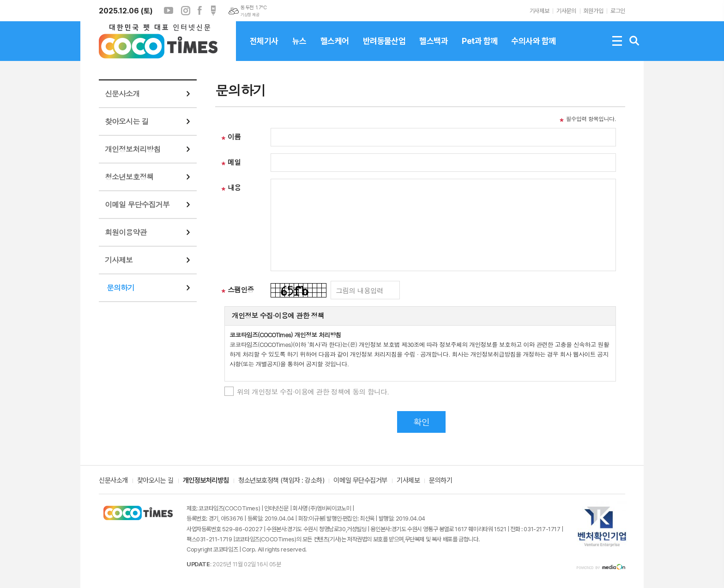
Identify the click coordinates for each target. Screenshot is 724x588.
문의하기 (121, 288)
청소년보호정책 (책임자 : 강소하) (281, 481)
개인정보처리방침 (133, 149)
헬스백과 (434, 48)
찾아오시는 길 (127, 121)
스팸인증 (241, 289)
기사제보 (539, 11)
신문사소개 (122, 94)
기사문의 (566, 11)
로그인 (618, 11)
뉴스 (299, 48)
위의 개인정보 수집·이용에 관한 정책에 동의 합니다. (313, 391)
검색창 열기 (634, 41)
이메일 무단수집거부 (137, 204)
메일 (234, 162)
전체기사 (264, 48)
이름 (234, 136)
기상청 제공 (250, 15)
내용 (234, 187)
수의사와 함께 (533, 48)
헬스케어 (335, 48)
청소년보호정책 (129, 177)
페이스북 (199, 11)
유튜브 (169, 11)
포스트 (213, 11)
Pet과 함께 (480, 48)
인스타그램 (186, 11)
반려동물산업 (384, 48)
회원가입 (593, 11)
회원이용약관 (126, 232)
